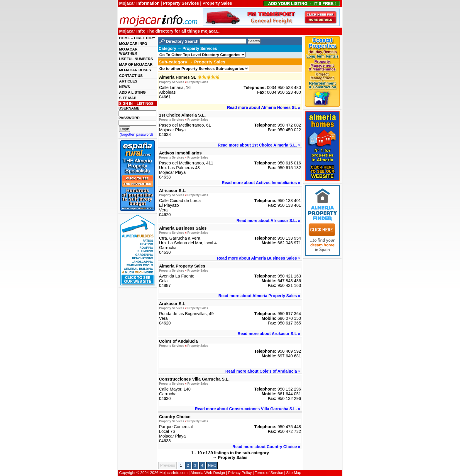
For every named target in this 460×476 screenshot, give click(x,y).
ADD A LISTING (132, 92)
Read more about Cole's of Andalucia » (263, 371)
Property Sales (198, 82)
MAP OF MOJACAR (136, 65)
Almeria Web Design (208, 473)
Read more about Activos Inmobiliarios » (261, 183)
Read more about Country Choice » (266, 447)
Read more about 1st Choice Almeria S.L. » (259, 145)
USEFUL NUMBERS (136, 59)
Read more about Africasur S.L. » (268, 221)
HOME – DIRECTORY (137, 38)
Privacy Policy (240, 473)
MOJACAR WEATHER (128, 51)
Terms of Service (269, 473)
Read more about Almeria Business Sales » (259, 258)
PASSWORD (129, 118)
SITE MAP (128, 98)
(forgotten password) (136, 134)
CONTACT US (131, 76)
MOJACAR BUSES (135, 70)
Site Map (294, 473)
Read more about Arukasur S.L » (269, 334)
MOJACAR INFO (133, 44)
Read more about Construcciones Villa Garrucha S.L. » (247, 409)
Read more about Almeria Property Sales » (259, 296)
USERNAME (129, 108)
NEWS (125, 87)
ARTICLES (128, 81)
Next (212, 465)
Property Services (172, 82)
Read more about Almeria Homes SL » (264, 107)
